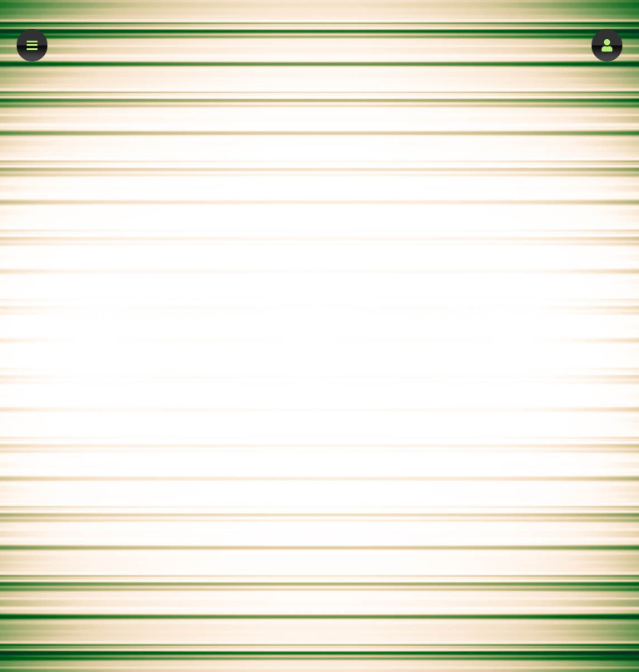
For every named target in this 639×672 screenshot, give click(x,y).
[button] (607, 45)
